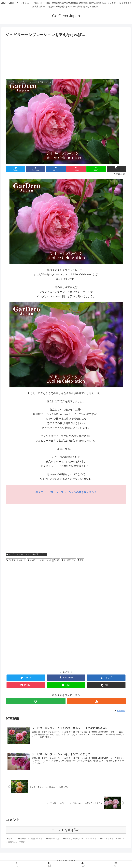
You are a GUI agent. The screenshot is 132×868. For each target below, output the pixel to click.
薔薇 (81, 560)
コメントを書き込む (66, 830)
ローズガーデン (69, 560)
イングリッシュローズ (16, 560)
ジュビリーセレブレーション (40, 560)
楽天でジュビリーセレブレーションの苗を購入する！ (66, 492)
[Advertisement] (66, 59)
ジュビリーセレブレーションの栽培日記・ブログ (26, 554)
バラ (57, 560)
